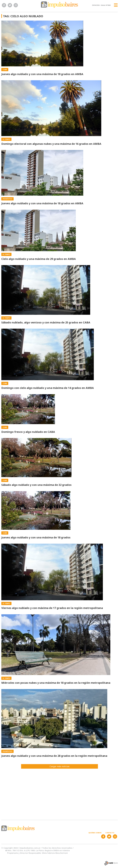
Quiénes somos (95, 833)
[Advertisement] (59, 793)
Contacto (110, 833)
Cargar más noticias (60, 766)
